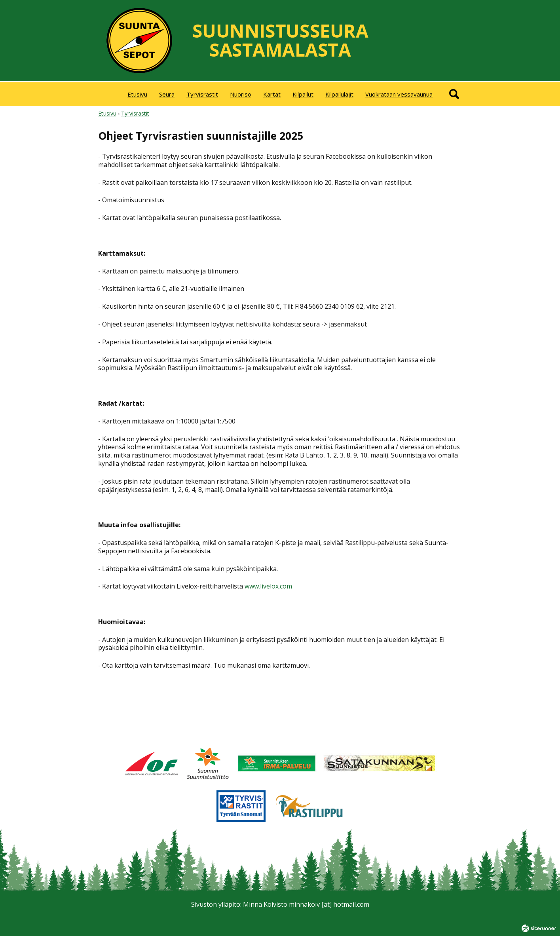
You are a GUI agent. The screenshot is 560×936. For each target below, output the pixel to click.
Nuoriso (241, 94)
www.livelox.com (268, 586)
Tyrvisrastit (202, 94)
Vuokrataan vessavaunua (399, 94)
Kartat (272, 94)
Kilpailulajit (339, 94)
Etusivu (137, 94)
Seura (167, 94)
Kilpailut (303, 94)
